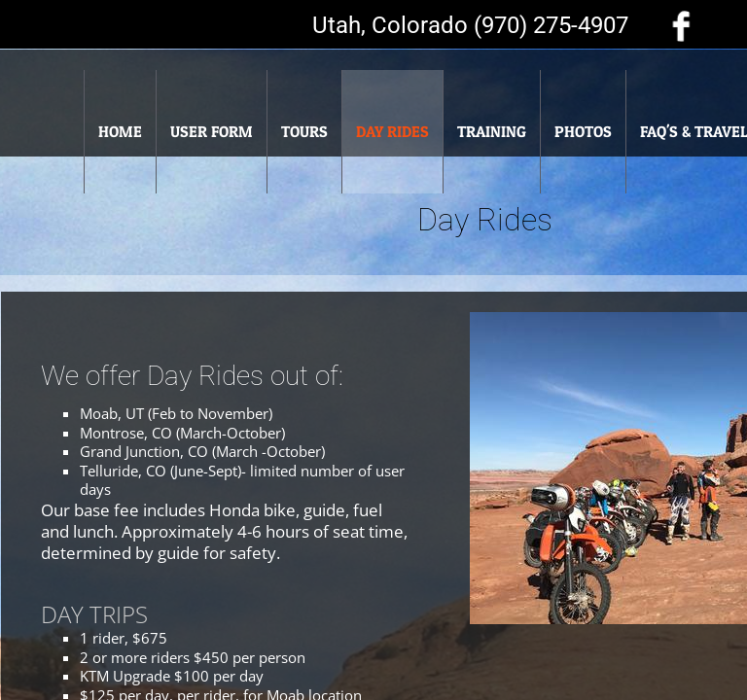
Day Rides (392, 131)
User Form (212, 131)
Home (120, 131)
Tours (304, 131)
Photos (583, 131)
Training (492, 131)
